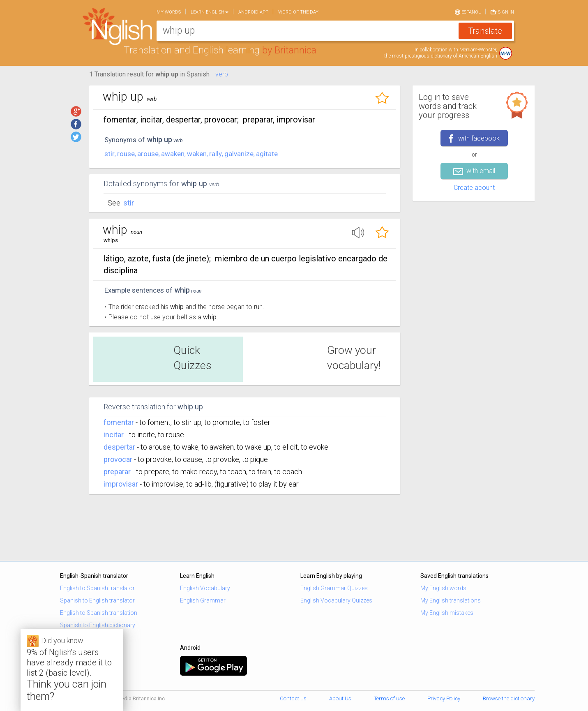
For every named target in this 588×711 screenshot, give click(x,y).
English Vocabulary (205, 588)
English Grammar (203, 600)
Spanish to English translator (97, 600)
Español (468, 12)
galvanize (239, 154)
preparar (117, 472)
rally (216, 154)
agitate (267, 154)
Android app (253, 12)
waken (197, 154)
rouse (126, 154)
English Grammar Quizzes (334, 588)
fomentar (119, 422)
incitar (114, 435)
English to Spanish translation (99, 613)
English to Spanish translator (97, 588)
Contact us (293, 698)
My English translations (451, 600)
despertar (119, 447)
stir (110, 154)
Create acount (474, 188)
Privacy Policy (444, 698)
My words (169, 12)
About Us (340, 698)
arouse (148, 154)
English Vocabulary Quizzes (336, 600)
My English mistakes (447, 613)
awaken (173, 154)
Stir (129, 203)
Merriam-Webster (478, 50)
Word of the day (298, 12)
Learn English (210, 12)
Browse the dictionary (509, 698)
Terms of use (389, 698)
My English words (443, 588)
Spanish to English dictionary (98, 625)
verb (222, 74)
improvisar (121, 484)
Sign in (502, 12)
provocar (118, 459)
